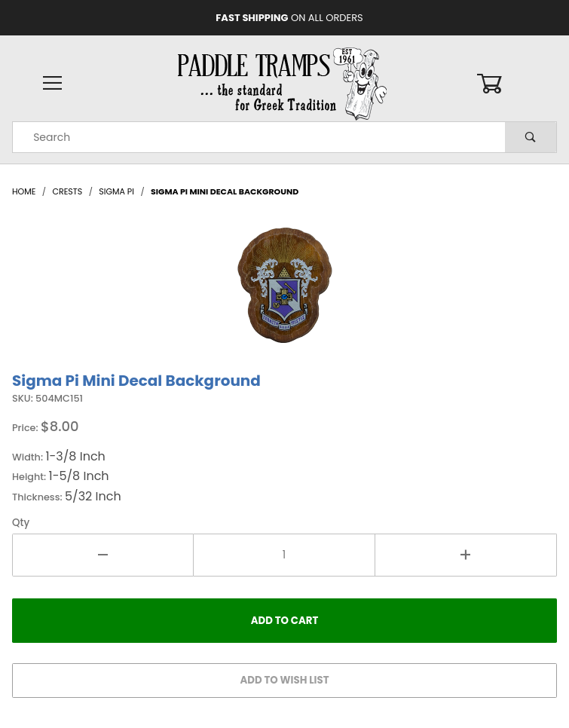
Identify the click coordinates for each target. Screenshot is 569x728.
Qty (21, 523)
